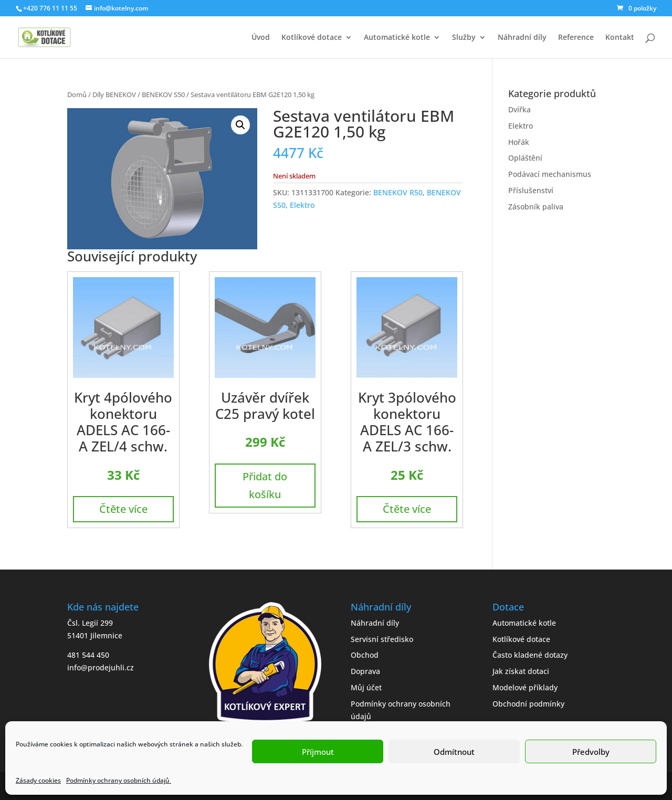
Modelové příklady (525, 687)
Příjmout (318, 752)
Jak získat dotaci (521, 671)
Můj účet (366, 687)
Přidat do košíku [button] (265, 485)
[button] (240, 125)
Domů (77, 94)
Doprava (365, 671)
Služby (464, 38)
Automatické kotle (397, 38)
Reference (576, 38)
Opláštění (525, 158)
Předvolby (591, 752)
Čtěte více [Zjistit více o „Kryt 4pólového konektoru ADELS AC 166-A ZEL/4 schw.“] (123, 509)
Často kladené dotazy (530, 655)
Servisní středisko (382, 639)
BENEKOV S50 (163, 94)
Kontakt (620, 38)
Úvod (261, 38)
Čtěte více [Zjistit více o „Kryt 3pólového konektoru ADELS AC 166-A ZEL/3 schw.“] (407, 509)
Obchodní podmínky (528, 704)
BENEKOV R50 (398, 192)
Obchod (365, 655)
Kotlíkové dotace (312, 38)
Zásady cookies (38, 780)
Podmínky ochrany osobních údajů (119, 780)
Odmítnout (454, 752)
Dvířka (519, 109)
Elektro (302, 205)
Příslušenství (531, 190)
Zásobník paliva (536, 207)
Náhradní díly (522, 38)
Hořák (519, 142)
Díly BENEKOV (114, 94)
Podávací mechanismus (550, 174)
